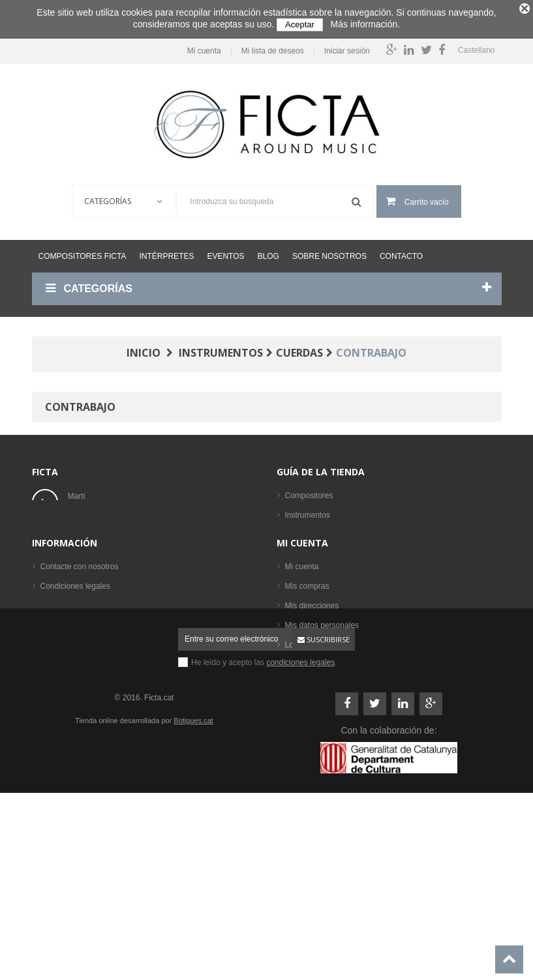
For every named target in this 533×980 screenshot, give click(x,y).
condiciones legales (300, 833)
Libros (296, 549)
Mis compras (307, 698)
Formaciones (308, 529)
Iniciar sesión (343, 46)
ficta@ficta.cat (93, 531)
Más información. (366, 24)
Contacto (401, 251)
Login (295, 756)
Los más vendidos (317, 627)
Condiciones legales (75, 698)
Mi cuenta (200, 46)
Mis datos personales (322, 737)
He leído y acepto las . (264, 833)
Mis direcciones (312, 717)
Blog (268, 251)
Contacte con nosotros (80, 678)
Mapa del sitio (65, 756)
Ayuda (52, 737)
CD (291, 588)
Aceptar (300, 24)
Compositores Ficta (83, 251)
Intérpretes (166, 251)
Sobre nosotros (329, 251)
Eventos (225, 251)
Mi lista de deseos (269, 46)
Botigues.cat (193, 891)
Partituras (302, 569)
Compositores (309, 490)
